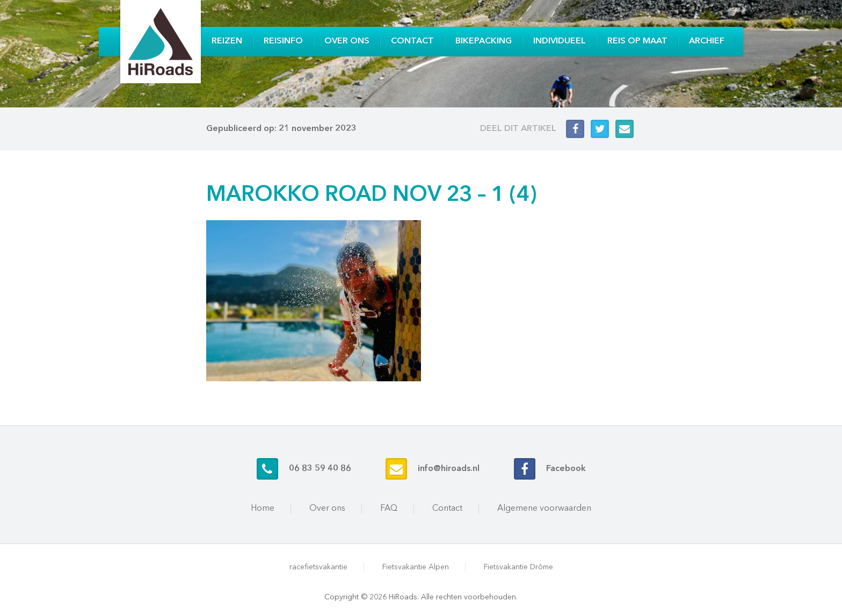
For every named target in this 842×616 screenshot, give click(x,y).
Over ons (347, 41)
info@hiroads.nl (449, 469)
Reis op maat (637, 41)
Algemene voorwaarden (544, 509)
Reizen (227, 41)
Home (263, 509)
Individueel (560, 41)
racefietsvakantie (318, 567)
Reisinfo (283, 41)
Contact (412, 41)
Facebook (566, 469)
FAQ (389, 509)
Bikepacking (484, 41)
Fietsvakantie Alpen (416, 567)
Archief (707, 41)
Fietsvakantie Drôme (518, 567)
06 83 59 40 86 (320, 469)
